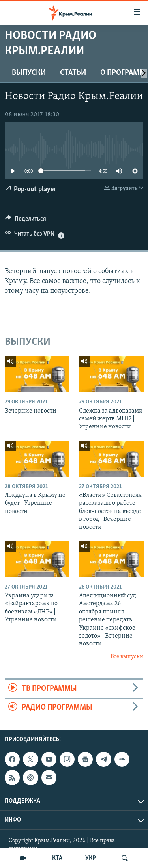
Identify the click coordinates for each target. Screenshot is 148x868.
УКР (91, 858)
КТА (57, 858)
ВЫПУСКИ (29, 73)
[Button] (26, 221)
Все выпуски (127, 657)
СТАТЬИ (73, 73)
